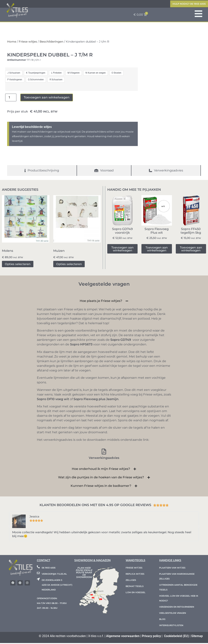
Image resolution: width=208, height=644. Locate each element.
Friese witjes (28, 43)
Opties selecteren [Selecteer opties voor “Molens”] (18, 265)
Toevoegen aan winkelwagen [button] (122, 250)
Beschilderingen (51, 43)
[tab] (42, 171)
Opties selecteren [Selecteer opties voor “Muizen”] (69, 265)
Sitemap (197, 637)
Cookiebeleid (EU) (176, 637)
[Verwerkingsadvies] (104, 453)
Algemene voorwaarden (123, 637)
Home (12, 43)
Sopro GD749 (121, 341)
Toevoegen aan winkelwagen (47, 98)
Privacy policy (151, 637)
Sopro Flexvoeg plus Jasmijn (96, 400)
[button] (9, 527)
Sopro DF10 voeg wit (53, 400)
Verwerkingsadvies (104, 459)
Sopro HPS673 (81, 346)
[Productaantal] (11, 98)
